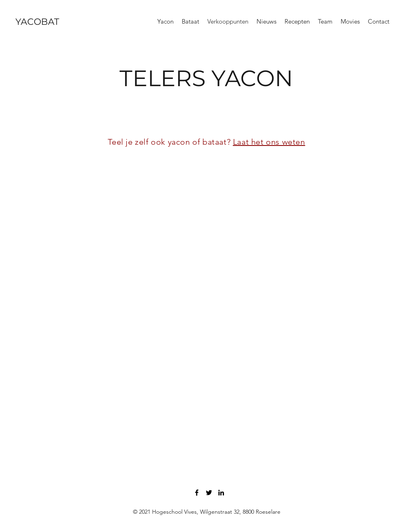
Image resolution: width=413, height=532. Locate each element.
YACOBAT (37, 22)
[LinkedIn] (221, 493)
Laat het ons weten (269, 142)
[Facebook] (197, 493)
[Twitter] (209, 493)
